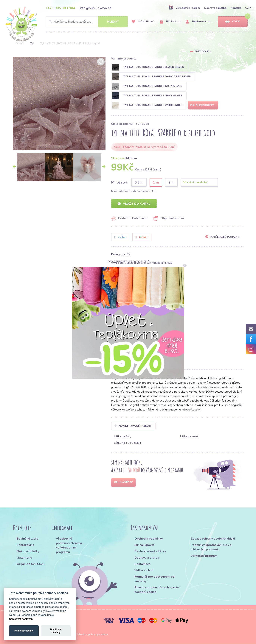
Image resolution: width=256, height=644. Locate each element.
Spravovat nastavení (21, 619)
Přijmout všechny (24, 631)
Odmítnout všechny (56, 631)
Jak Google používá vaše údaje (35, 615)
